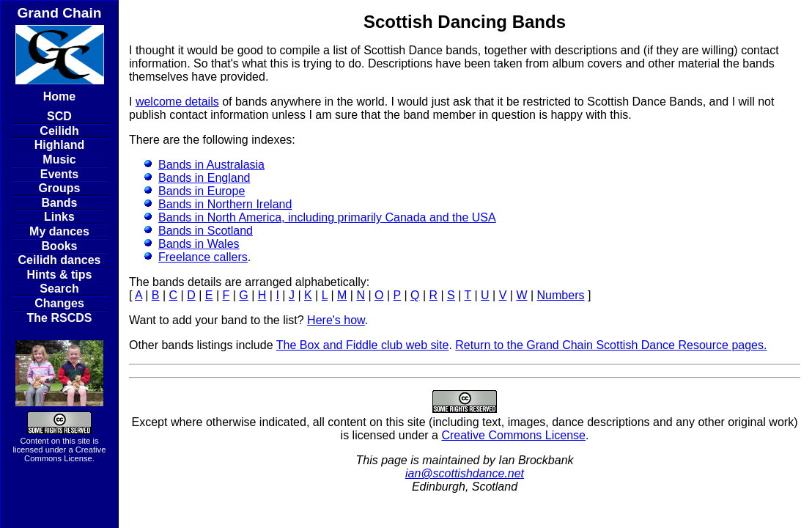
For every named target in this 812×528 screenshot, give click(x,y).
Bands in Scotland (206, 231)
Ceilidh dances (60, 260)
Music (59, 159)
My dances (59, 231)
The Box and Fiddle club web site (363, 345)
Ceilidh (59, 131)
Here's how (336, 320)
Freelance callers (203, 257)
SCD (59, 116)
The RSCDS (60, 318)
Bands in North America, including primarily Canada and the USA (327, 217)
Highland (59, 145)
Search (59, 289)
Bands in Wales (199, 244)
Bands (60, 203)
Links (59, 217)
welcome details (177, 102)
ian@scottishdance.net (465, 473)
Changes (59, 303)
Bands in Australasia (211, 165)
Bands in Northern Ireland (225, 204)
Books (60, 246)
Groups (60, 188)
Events (59, 174)
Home (59, 96)
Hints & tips (60, 275)
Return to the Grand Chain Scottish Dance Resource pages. (611, 345)
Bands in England (204, 178)
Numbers (561, 295)
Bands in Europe (202, 191)
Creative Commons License (65, 454)
